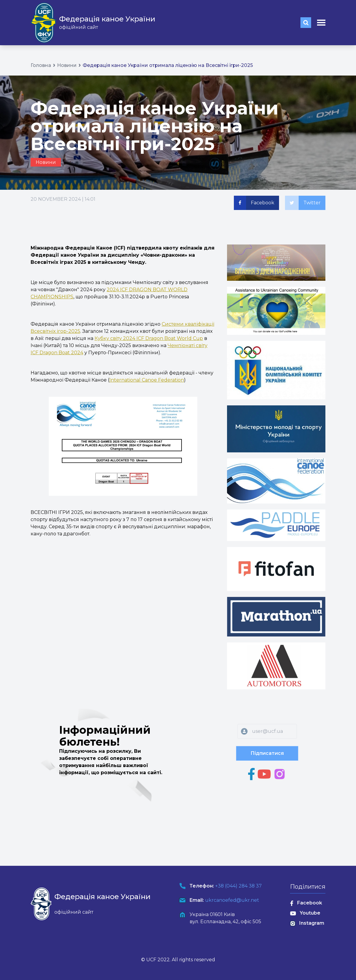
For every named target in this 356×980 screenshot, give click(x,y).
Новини (67, 65)
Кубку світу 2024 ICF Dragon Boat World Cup (149, 338)
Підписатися (267, 753)
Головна (41, 65)
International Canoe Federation (147, 380)
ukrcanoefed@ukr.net (232, 900)
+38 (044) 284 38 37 (239, 886)
